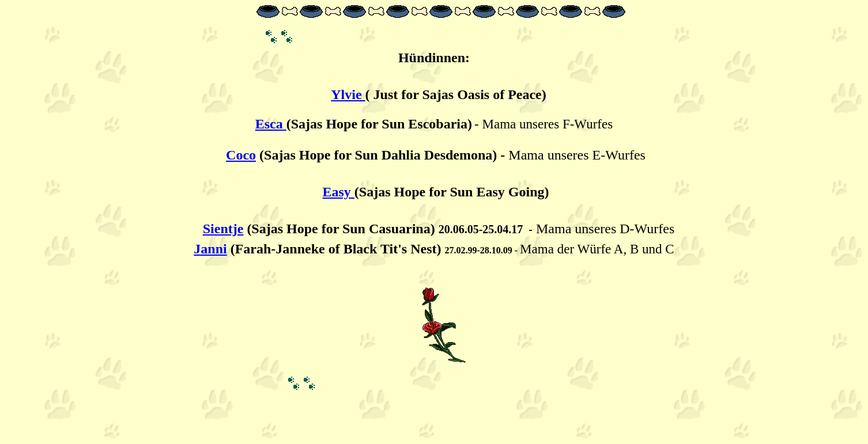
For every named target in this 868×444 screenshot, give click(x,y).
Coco (241, 155)
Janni (210, 249)
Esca (269, 124)
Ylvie (348, 94)
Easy (337, 192)
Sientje (223, 229)
